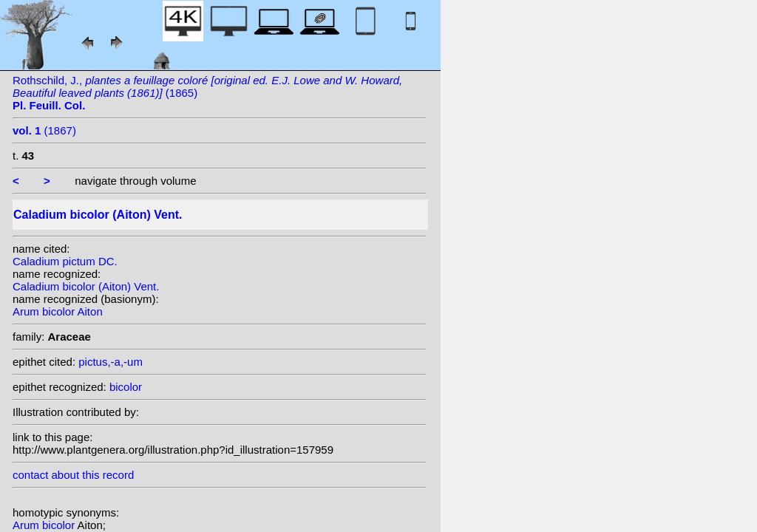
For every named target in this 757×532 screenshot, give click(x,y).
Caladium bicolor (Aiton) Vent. (86, 286)
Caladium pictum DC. (65, 261)
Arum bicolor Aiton (58, 311)
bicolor (126, 387)
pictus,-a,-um (111, 362)
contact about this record (73, 475)
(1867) (44, 130)
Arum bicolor (45, 525)
